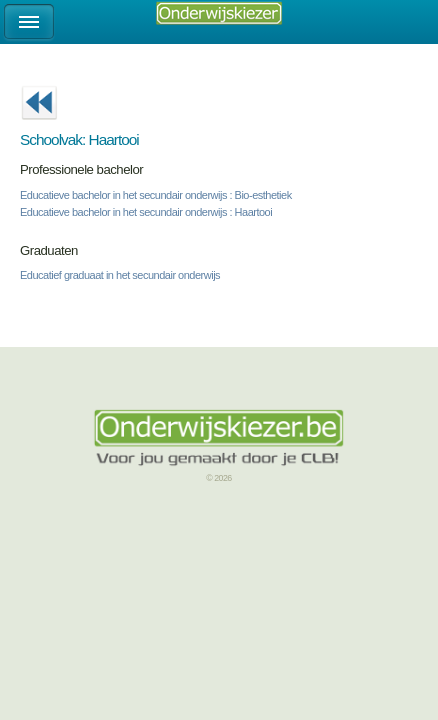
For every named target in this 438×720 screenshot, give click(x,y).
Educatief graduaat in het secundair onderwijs (120, 275)
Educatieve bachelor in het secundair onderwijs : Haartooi (146, 212)
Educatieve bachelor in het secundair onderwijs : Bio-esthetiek (156, 195)
